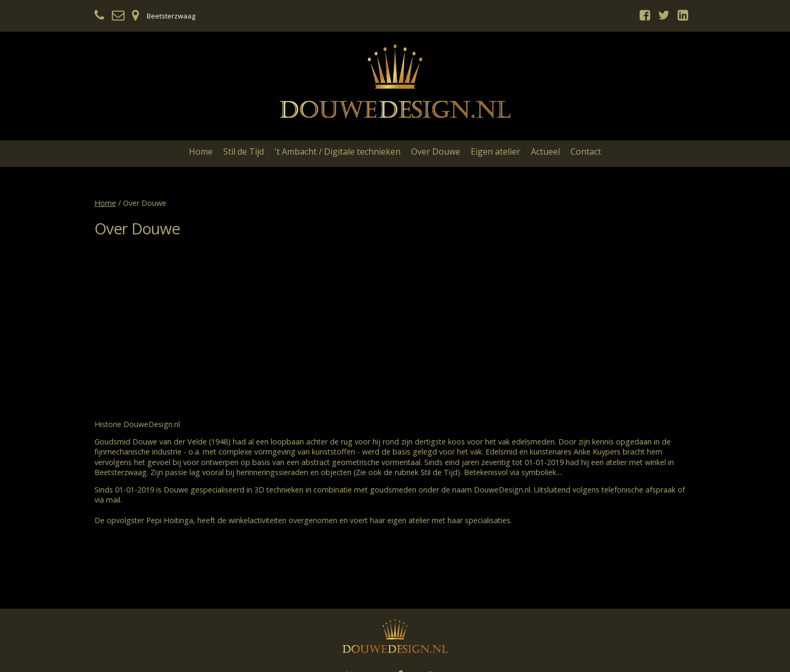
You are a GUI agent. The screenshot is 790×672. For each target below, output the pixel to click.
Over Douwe (436, 152)
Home (201, 152)
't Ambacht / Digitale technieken (337, 152)
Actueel (545, 152)
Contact (586, 152)
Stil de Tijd (244, 152)
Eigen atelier (496, 152)
